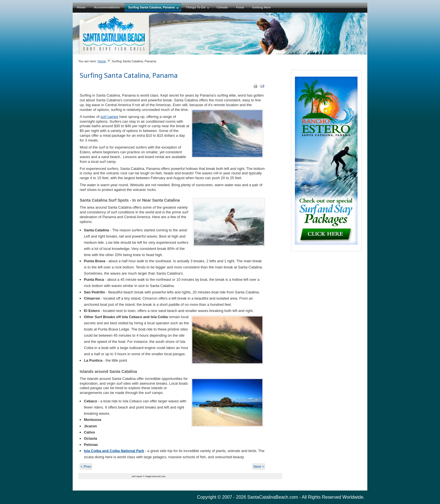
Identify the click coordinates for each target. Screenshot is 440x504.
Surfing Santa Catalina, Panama (129, 75)
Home (102, 61)
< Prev (86, 467)
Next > (259, 467)
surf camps (109, 117)
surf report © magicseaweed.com (148, 476)
